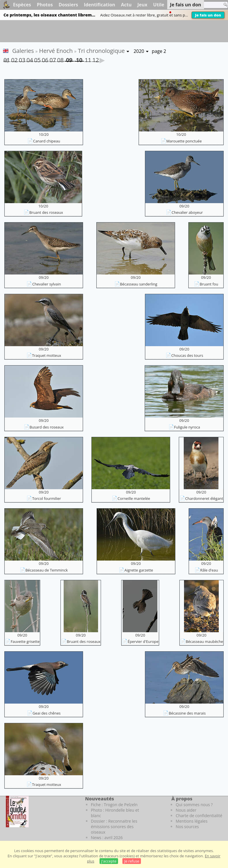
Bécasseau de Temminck (47, 570)
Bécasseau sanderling (139, 284)
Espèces (22, 5)
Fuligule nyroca (187, 427)
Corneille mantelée (134, 498)
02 (14, 59)
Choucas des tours (187, 355)
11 (88, 59)
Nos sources (187, 827)
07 (53, 59)
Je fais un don (208, 15)
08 (60, 59)
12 (95, 59)
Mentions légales (192, 821)
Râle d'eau (209, 570)
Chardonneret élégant (204, 498)
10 (79, 59)
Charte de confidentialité (199, 816)
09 (69, 59)
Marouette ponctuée (184, 141)
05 (37, 59)
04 (30, 59)
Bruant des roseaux (46, 212)
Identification (100, 5)
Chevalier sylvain (46, 284)
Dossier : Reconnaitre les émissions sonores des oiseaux (114, 827)
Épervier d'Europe (143, 641)
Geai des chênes (47, 713)
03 (22, 59)
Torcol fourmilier (46, 498)
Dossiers (68, 5)
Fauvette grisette (25, 641)
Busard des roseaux (47, 427)
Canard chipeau (47, 141)
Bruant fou (209, 284)
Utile (159, 5)
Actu (126, 5)
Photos (45, 5)
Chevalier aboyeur (187, 212)
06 (45, 59)
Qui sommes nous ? (194, 805)
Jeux (142, 5)
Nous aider (186, 810)
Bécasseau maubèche (204, 641)
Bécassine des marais (187, 713)
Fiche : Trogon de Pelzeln (114, 805)
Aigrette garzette (139, 570)
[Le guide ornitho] (17, 811)
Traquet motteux (47, 355)
